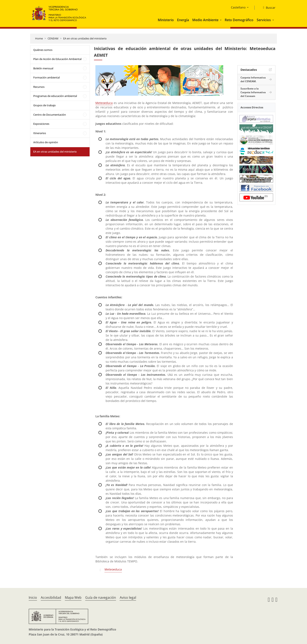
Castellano (238, 7)
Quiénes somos (43, 50)
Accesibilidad (51, 597)
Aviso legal (128, 597)
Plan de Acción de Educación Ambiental (57, 59)
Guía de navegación (101, 597)
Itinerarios (40, 133)
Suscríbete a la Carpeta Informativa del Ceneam (253, 92)
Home (39, 38)
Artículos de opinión (46, 142)
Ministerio (166, 20)
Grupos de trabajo (44, 105)
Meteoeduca (104, 103)
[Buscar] (267, 8)
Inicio (33, 597)
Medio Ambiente (205, 20)
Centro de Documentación (50, 115)
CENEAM (53, 38)
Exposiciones (41, 124)
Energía (183, 20)
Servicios (264, 20)
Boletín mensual (43, 68)
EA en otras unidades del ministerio (85, 38)
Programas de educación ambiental (55, 96)
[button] (221, 20)
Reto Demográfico (239, 20)
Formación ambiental (46, 77)
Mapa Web (73, 597)
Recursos (39, 87)
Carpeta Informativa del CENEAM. (253, 79)
